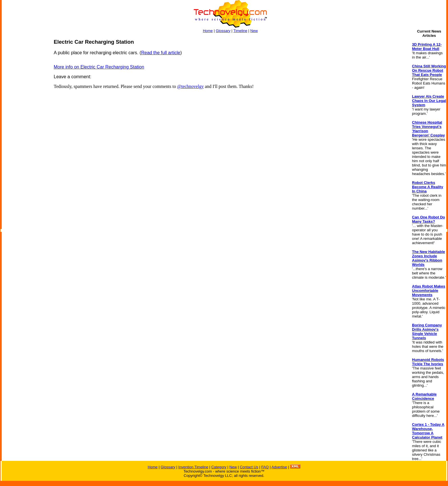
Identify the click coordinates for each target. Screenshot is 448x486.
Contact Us (249, 467)
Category (219, 467)
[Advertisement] (25, 124)
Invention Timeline (193, 467)
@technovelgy (190, 86)
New (254, 31)
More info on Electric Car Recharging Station (99, 67)
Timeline (240, 31)
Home (208, 31)
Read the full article (161, 53)
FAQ (265, 467)
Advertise (279, 467)
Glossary (223, 31)
